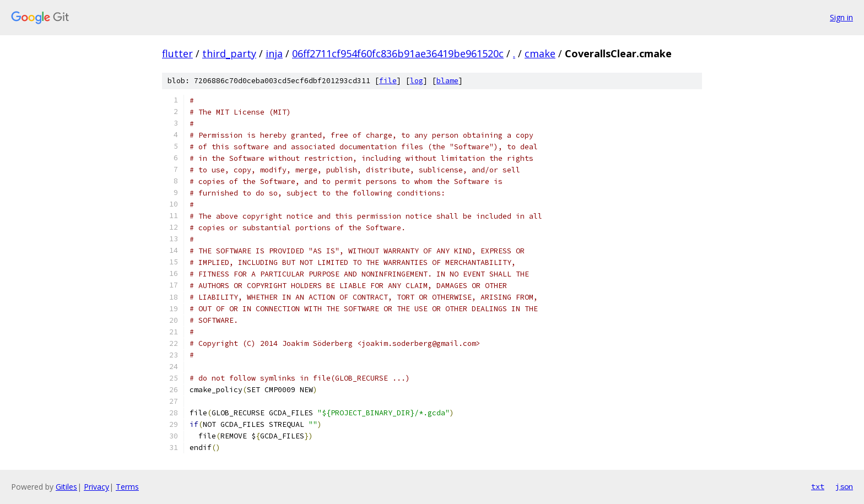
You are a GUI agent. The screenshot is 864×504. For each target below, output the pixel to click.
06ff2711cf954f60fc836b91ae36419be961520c (398, 53)
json (844, 486)
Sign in (841, 17)
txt (818, 486)
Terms (127, 487)
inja (274, 53)
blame (447, 81)
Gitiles (66, 487)
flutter (177, 53)
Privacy (96, 487)
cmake (540, 53)
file (388, 81)
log (417, 81)
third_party (229, 53)
